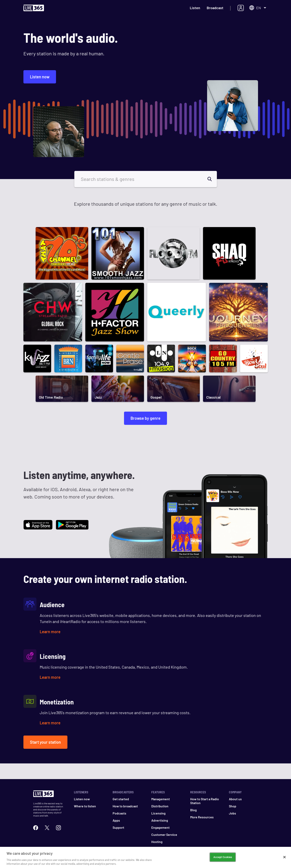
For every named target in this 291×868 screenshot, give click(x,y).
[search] (212, 179)
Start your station (45, 742)
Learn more (50, 632)
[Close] (284, 859)
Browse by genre (145, 418)
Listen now (40, 77)
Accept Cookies (223, 859)
